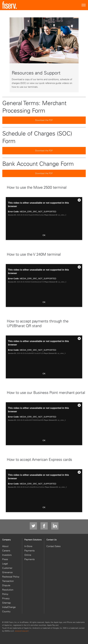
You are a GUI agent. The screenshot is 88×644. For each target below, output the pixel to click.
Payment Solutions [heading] (33, 540)
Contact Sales (54, 546)
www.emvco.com (22, 631)
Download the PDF (44, 120)
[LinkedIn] (55, 526)
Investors (7, 555)
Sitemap (6, 603)
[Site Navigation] (84, 5)
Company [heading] (6, 540)
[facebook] (44, 526)
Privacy (6, 598)
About (5, 546)
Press (5, 559)
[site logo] (9, 5)
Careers (6, 551)
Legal (5, 564)
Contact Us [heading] (52, 540)
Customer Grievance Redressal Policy (11, 572)
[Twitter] (33, 526)
